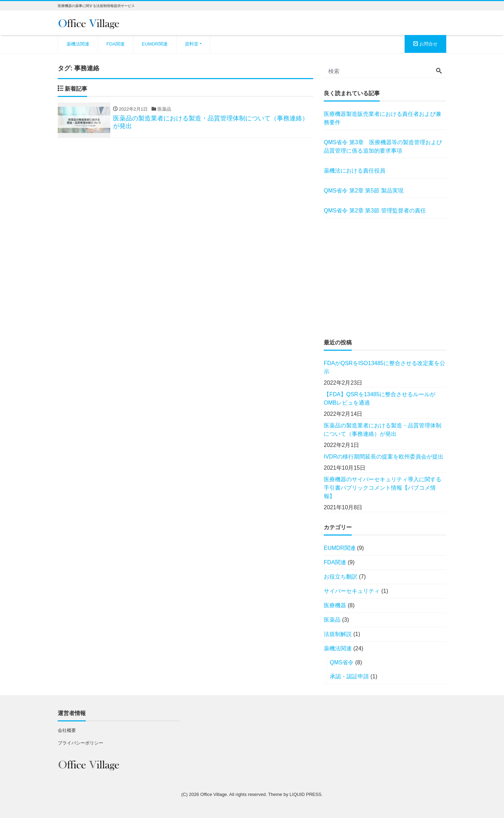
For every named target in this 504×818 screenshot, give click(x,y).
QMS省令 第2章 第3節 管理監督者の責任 (375, 211)
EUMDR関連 (155, 44)
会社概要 (67, 730)
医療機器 (335, 605)
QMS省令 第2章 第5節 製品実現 (364, 191)
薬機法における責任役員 (355, 171)
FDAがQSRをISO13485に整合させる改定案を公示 (384, 367)
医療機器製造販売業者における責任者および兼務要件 (383, 118)
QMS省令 (342, 662)
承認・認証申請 (349, 676)
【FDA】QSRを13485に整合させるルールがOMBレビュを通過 (380, 398)
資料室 (192, 44)
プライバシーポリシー (80, 743)
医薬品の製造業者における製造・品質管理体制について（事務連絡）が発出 (383, 430)
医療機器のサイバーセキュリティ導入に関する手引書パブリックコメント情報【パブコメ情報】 (383, 488)
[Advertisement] (385, 278)
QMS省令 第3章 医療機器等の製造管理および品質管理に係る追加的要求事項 (383, 146)
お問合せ (425, 44)
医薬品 (332, 620)
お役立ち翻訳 (341, 577)
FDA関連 (115, 44)
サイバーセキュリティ (352, 591)
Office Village (213, 794)
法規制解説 (338, 634)
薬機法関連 (78, 44)
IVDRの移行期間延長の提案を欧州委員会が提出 (384, 457)
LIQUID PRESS (305, 794)
